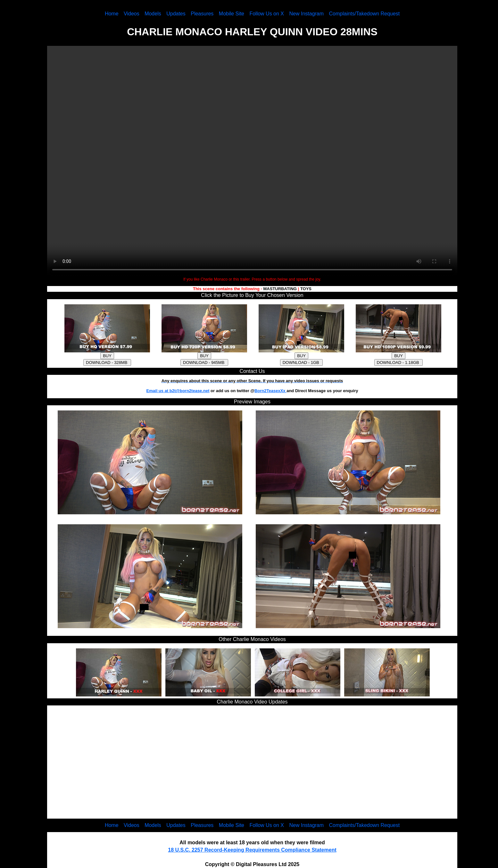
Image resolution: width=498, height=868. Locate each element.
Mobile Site (232, 14)
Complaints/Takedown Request (365, 14)
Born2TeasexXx (270, 391)
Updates (176, 14)
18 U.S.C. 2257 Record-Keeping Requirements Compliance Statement (252, 850)
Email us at (158, 391)
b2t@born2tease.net (190, 391)
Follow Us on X (267, 14)
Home (112, 14)
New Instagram (306, 14)
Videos (132, 14)
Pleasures (202, 14)
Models (153, 14)
